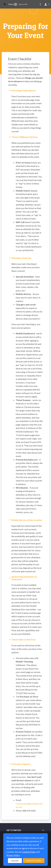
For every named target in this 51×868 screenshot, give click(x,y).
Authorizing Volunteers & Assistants (24, 578)
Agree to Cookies (34, 861)
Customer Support (21, 764)
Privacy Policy (13, 855)
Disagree (15, 861)
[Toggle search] (5, 4)
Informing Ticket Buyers (24, 90)
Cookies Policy (29, 852)
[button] (40, 4)
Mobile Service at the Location (27, 520)
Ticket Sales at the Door (24, 639)
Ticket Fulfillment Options (25, 137)
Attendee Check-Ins (21, 258)
